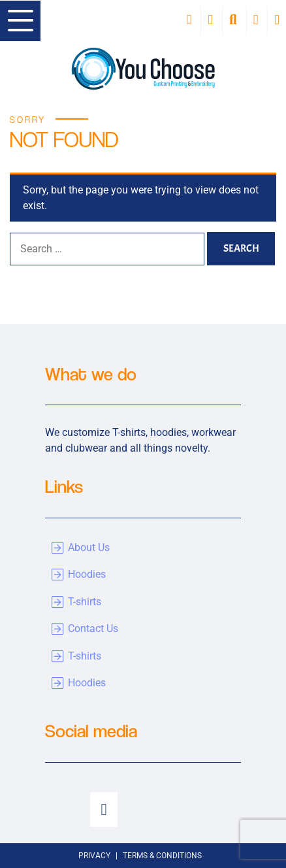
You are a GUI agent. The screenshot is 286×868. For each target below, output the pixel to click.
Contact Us (93, 628)
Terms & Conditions (162, 856)
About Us (89, 547)
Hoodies (87, 574)
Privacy (94, 856)
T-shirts (85, 602)
